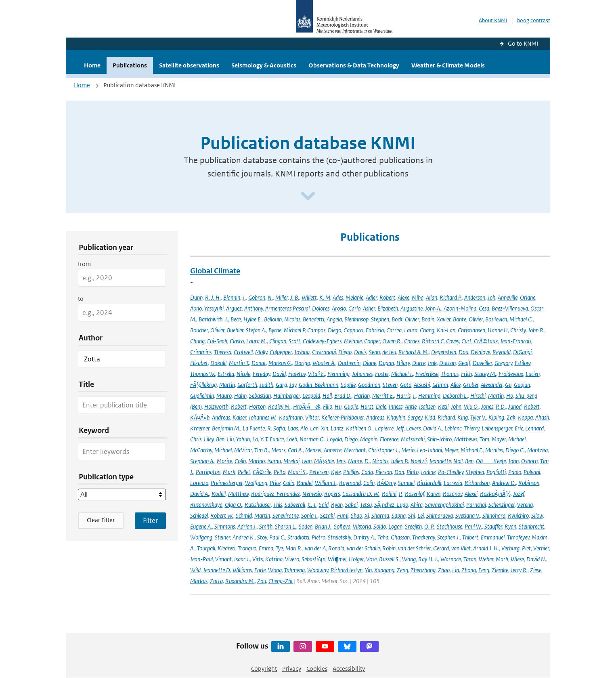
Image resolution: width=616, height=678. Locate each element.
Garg (281, 385)
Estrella (226, 374)
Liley (209, 439)
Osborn (529, 461)
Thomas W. (203, 374)
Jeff (400, 428)
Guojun (522, 385)
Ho (510, 396)
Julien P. (399, 461)
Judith (266, 385)
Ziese (536, 570)
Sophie (348, 385)
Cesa (484, 308)
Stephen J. (448, 537)
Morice (224, 461)
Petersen (319, 472)
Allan (432, 297)
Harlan (362, 396)
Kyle (336, 472)
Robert (387, 297)
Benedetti (313, 319)
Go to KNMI (523, 43)
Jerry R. (519, 570)
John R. (536, 330)
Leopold (311, 396)
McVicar (243, 450)
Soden (306, 526)
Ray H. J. (428, 559)
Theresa (223, 352)
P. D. (501, 406)
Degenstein (444, 352)
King (463, 417)
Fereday (261, 374)
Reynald (502, 352)
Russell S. (389, 559)
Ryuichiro (518, 515)
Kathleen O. (359, 428)
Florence (389, 439)
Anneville (508, 297)
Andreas (221, 417)
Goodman (369, 385)
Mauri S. (297, 472)
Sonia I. (309, 515)
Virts (258, 559)
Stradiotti (298, 537)
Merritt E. (383, 396)
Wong (275, 570)
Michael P (294, 330)
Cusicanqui (324, 352)
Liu (230, 439)
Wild (195, 570)
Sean (374, 352)
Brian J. (323, 526)
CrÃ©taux (486, 341)
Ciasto (237, 341)
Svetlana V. (468, 515)
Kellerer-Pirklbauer (343, 417)
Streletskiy (339, 537)
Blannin (232, 297)
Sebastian (260, 396)
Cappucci (353, 330)
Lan (314, 428)
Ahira (417, 505)
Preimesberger (227, 483)
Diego (334, 330)
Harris (403, 396)
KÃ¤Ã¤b (200, 417)
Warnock (451, 559)
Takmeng (294, 570)
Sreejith (413, 526)
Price (275, 483)
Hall (327, 396)
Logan (395, 526)
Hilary (403, 363)
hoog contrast (534, 20)
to (81, 299)
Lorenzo (199, 483)
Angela (334, 319)
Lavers (413, 428)
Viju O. (471, 406)
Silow (537, 515)
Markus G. (280, 363)
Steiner (222, 537)
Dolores (321, 308)
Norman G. (312, 439)
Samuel (406, 483)
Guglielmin (202, 396)
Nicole (243, 374)
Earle (260, 570)
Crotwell (243, 352)
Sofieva (342, 526)
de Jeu (389, 352)
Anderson (475, 297)
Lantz (337, 428)
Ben (220, 439)
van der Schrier (414, 548)
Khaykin (396, 417)
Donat (259, 363)
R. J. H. (213, 297)
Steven (390, 385)
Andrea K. (244, 537)
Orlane (528, 297)
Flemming (338, 374)
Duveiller (482, 363)
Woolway (318, 570)
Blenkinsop (356, 319)
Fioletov (297, 374)
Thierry (471, 428)
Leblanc (453, 428)
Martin (227, 385)
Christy (518, 330)
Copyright (264, 669)
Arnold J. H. (486, 548)
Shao (356, 515)
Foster (382, 374)
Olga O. (234, 505)
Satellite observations (189, 65)
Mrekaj (291, 461)
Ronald (336, 548)
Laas (293, 428)
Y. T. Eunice (272, 439)
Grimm (440, 385)
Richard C (433, 341)
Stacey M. (485, 374)
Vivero (292, 559)
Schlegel (199, 515)
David (279, 374)
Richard (446, 417)
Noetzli (419, 461)
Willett (309, 297)
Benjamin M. (226, 428)
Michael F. (472, 450)
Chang (427, 330)
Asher (369, 308)
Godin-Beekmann (318, 385)
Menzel (313, 450)
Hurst (367, 406)
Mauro (224, 396)
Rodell (219, 494)
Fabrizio (375, 330)
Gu (508, 385)
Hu (338, 406)
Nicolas (292, 319)
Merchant (355, 450)
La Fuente (254, 428)
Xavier (444, 319)
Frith (466, 374)
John (456, 406)
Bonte (460, 319)
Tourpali (206, 548)
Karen (434, 494)
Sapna (399, 515)
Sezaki (327, 515)
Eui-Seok (217, 341)
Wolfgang (256, 483)
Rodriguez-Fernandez (276, 494)
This (278, 505)
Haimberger (287, 396)
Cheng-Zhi (281, 581)
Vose (371, 559)
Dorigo (302, 363)
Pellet (244, 472)
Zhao (444, 570)
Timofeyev (518, 537)
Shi (412, 515)
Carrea (394, 330)
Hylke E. (252, 319)
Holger (356, 559)
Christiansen (471, 330)
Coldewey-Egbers (322, 341)
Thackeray (423, 537)
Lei (421, 515)
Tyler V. (478, 417)
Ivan (307, 461)
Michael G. (521, 319)
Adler (371, 297)
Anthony (254, 308)
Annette (333, 450)
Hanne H (498, 330)
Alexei (471, 494)
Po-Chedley (451, 472)
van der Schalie (363, 548)
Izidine (428, 472)
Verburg (510, 548)
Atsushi (422, 385)
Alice (456, 385)
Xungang (384, 570)
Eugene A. (201, 526)
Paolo (515, 472)
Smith (266, 526)
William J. (326, 483)
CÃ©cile (262, 472)
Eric (519, 428)
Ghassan (400, 537)
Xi (367, 515)
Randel (305, 483)
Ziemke (500, 570)
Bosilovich (496, 319)
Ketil (443, 406)
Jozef (519, 494)
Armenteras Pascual (287, 308)
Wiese (517, 559)
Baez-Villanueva (510, 308)
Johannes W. (263, 417)
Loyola (334, 439)
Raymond (350, 483)
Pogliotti (496, 472)
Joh (491, 297)
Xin (325, 428)
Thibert (470, 537)
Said (324, 505)
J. (244, 297)
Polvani (532, 472)
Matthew (238, 494)
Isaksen (427, 406)
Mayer (499, 439)
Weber (486, 559)
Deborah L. (455, 396)
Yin (368, 570)
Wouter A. (324, 363)
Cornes (412, 341)
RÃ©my (386, 483)
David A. (433, 428)
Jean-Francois (516, 341)
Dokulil (218, 363)
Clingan (278, 341)
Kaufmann (291, 417)
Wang (409, 559)
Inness (396, 406)
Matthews (466, 439)
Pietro (318, 537)
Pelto (280, 472)
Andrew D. (504, 483)
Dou (463, 352)
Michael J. (402, 374)
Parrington (208, 472)
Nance (355, 461)
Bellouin (273, 319)
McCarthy (201, 450)
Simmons (225, 526)
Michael (517, 439)
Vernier (541, 548)
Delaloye (480, 352)
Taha (383, 537)
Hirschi (478, 396)
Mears (278, 450)
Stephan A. (202, 461)
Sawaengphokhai (444, 505)
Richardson (477, 483)
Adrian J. (247, 526)
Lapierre (384, 428)
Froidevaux (511, 374)
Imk (432, 363)
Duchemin (349, 363)
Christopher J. (383, 450)
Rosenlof (415, 494)
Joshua (302, 352)
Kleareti (226, 548)
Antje (411, 406)
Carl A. (295, 450)
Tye (279, 548)
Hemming (429, 396)
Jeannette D (217, 570)
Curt (466, 341)
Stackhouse (449, 526)
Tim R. (262, 450)
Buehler (235, 330)
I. (414, 396)
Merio (408, 450)
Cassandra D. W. (361, 494)
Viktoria (362, 526)
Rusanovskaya (206, 505)
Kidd (430, 417)
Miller (282, 297)
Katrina (274, 559)
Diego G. (515, 450)
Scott (294, 341)
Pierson (384, 472)
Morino (257, 461)
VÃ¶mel (337, 559)
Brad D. (343, 396)
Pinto (413, 472)
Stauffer (493, 526)
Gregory (503, 363)
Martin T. (239, 363)
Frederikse (427, 374)
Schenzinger (502, 505)
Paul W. (473, 526)
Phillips (351, 472)
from (84, 264)
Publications (130, 65)
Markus (199, 581)
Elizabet (199, 363)
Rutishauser (258, 505)
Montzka (537, 450)
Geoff (464, 363)
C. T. (312, 505)
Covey (453, 341)
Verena (525, 505)
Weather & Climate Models (448, 65)
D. (367, 461)
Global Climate (215, 271)
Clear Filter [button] (101, 520)
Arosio (339, 308)
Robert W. (222, 515)
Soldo (380, 526)
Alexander (492, 385)
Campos (316, 330)
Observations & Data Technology (354, 65)
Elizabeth (388, 308)
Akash (542, 417)
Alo (304, 428)
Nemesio (312, 494)
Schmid (244, 515)
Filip (328, 406)
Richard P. (451, 297)
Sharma (380, 515)
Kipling (496, 417)
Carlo (354, 308)
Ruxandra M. (240, 581)
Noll (458, 461)
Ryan (337, 505)
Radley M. (279, 406)
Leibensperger (497, 428)
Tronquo (247, 548)
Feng (484, 570)
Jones (487, 406)
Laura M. (257, 341)
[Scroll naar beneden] (308, 196)
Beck (236, 319)
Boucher (199, 330)
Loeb (292, 439)
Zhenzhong (423, 570)
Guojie (351, 406)
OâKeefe (491, 461)
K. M (325, 297)
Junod (515, 406)
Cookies (317, 669)
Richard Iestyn (347, 570)
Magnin (369, 439)
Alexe (403, 297)
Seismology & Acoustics (264, 65)
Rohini (389, 494)
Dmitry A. (364, 537)
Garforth (247, 385)
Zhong (469, 570)
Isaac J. (242, 559)
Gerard (441, 548)
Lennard (534, 428)
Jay (293, 385)
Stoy (262, 537)
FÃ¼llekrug (203, 385)
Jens (341, 461)
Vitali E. (316, 374)
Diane (370, 363)
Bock (397, 319)
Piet (526, 548)
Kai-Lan (446, 330)
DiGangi (522, 352)
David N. (536, 559)
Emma (266, 548)
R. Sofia (276, 428)
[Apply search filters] (150, 521)
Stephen (380, 319)
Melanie (354, 297)
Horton (257, 406)
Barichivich (211, 319)
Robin (389, 548)
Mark (229, 472)
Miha (418, 297)
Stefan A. (256, 330)
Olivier (412, 319)
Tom (484, 439)
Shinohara (494, 515)
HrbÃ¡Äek (307, 406)
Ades (338, 297)
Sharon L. (286, 526)
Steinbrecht (531, 526)
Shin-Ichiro (439, 439)
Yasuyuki (214, 308)
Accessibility (349, 669)
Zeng (402, 570)
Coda (367, 472)
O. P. (429, 526)
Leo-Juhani (430, 450)
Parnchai (476, 505)
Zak (511, 417)
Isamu (274, 461)
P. (401, 494)
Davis (360, 352)
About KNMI (493, 20)
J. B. (295, 297)
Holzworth (216, 406)
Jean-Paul (201, 559)
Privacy (292, 669)
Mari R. (294, 548)
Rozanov (453, 494)
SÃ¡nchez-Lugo (391, 505)
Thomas (450, 374)
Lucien (533, 374)
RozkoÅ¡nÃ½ (495, 494)
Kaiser (239, 417)
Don (399, 472)
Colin (240, 461)
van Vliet (461, 548)
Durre (419, 363)
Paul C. (277, 537)
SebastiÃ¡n (313, 559)
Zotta (216, 581)
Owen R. (392, 341)
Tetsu (366, 505)
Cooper (372, 341)
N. (270, 297)
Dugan (386, 363)
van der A (315, 548)
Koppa (525, 417)
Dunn (196, 297)
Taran (470, 559)
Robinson (529, 483)
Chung (197, 341)
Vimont (223, 559)
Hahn (240, 396)
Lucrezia (453, 483)
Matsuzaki (413, 439)
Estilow (523, 363)
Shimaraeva (440, 515)
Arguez (234, 308)
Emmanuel (493, 537)
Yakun (243, 439)
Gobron (257, 297)
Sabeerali (295, 505)
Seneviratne (286, 515)
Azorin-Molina (460, 308)
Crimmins (201, 352)
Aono (196, 308)
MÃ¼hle (324, 461)
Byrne (275, 330)
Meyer (451, 450)
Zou (262, 581)
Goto (406, 385)
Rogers (332, 494)
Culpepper (281, 352)
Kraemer (200, 428)
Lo (255, 439)
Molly (261, 352)
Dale (381, 406)
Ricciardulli (429, 483)
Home (92, 65)
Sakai (351, 505)
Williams (242, 570)
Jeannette (440, 461)
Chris (196, 439)
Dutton (447, 363)
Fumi (343, 515)
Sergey (415, 417)
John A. (433, 308)
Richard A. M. (414, 352)
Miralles (494, 450)
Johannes (362, 374)
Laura (411, 330)
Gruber (471, 385)
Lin (456, 570)
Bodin (428, 319)
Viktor (312, 417)
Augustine (412, 308)
